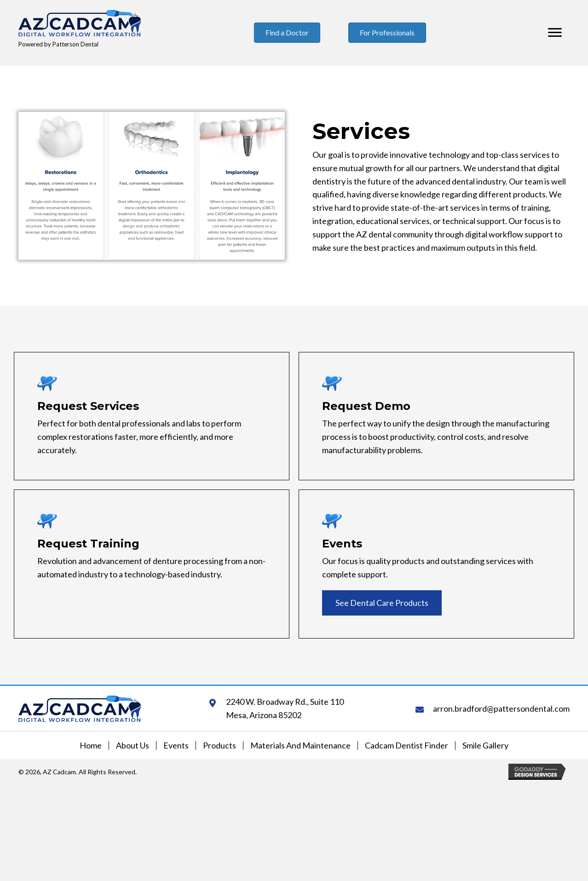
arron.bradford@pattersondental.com (501, 708)
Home (91, 746)
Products (219, 746)
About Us (133, 746)
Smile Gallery (485, 746)
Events (176, 746)
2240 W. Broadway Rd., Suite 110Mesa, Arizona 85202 (285, 708)
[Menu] (555, 33)
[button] (382, 603)
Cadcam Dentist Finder (406, 746)
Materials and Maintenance (300, 746)
